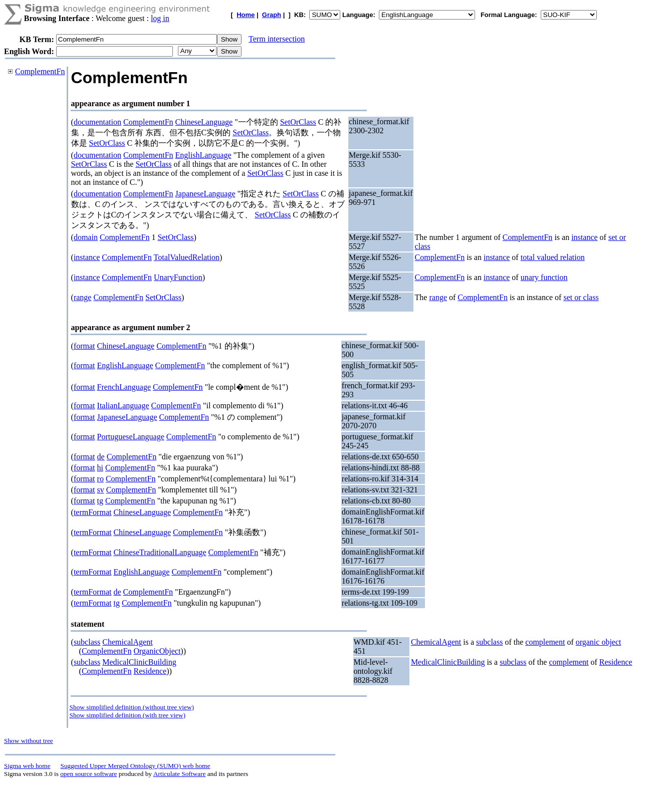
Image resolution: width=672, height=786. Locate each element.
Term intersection (277, 39)
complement (545, 642)
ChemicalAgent (127, 642)
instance (584, 237)
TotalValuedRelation (187, 257)
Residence (150, 671)
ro (100, 479)
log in (160, 18)
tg (100, 501)
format (84, 346)
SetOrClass (298, 122)
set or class (581, 297)
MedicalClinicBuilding (139, 662)
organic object (599, 642)
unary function (544, 277)
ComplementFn (40, 71)
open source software (88, 774)
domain (86, 237)
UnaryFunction (178, 277)
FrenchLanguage (124, 387)
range (83, 297)
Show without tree (29, 741)
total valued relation (553, 257)
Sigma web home (27, 766)
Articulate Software (180, 774)
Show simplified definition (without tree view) (132, 707)
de (101, 457)
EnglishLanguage (203, 155)
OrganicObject (157, 651)
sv (101, 490)
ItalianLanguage (123, 406)
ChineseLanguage (204, 122)
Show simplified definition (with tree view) (128, 715)
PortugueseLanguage (131, 437)
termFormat (93, 512)
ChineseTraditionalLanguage (160, 552)
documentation (97, 122)
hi (100, 468)
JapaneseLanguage (205, 194)
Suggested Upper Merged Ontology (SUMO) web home (136, 766)
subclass (87, 642)
